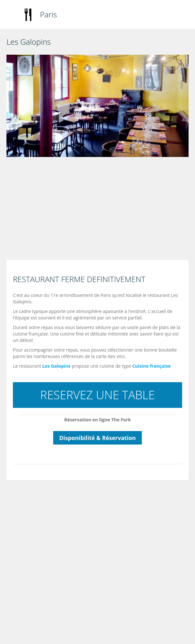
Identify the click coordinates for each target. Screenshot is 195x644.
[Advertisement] (99, 210)
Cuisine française (151, 366)
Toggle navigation (12, 15)
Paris (49, 14)
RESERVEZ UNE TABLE (97, 395)
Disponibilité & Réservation (98, 438)
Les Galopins (56, 366)
